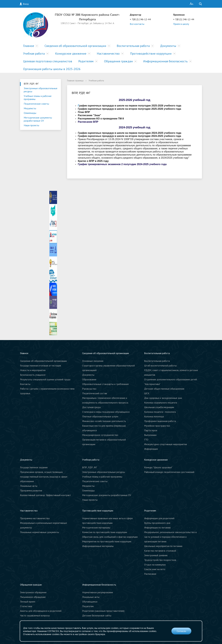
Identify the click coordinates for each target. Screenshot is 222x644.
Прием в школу (181, 24)
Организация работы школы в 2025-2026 (52, 69)
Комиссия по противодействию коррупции (105, 532)
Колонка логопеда (154, 416)
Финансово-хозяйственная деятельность (104, 421)
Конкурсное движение (71, 54)
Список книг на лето (155, 569)
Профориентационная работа (160, 421)
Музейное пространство (157, 426)
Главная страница (75, 81)
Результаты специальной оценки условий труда (45, 379)
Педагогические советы (36, 104)
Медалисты (30, 108)
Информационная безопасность (165, 61)
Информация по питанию (157, 528)
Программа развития (31, 490)
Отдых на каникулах (155, 565)
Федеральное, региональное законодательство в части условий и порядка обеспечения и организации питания (170, 537)
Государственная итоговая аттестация (40, 366)
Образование (89, 379)
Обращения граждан (118, 61)
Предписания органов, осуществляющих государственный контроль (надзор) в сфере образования (44, 477)
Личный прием (28, 602)
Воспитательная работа (133, 46)
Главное (29, 46)
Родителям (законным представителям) (103, 611)
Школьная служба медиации (159, 407)
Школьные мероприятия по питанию (163, 546)
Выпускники (150, 435)
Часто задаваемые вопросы (35, 615)
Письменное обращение (33, 597)
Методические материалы (96, 528)
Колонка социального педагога (161, 403)
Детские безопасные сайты (97, 615)
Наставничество (108, 54)
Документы (168, 46)
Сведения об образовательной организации (75, 46)
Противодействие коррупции (151, 54)
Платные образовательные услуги (100, 416)
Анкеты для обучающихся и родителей (41, 611)
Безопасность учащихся (33, 375)
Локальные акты (29, 486)
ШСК (147, 393)
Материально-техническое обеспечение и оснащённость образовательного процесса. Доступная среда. (105, 403)
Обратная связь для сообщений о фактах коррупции (110, 537)
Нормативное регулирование (98, 592)
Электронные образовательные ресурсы (41, 90)
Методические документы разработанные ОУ (38, 119)
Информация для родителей (159, 518)
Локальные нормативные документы (40, 532)
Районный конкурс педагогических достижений (169, 472)
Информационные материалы (98, 546)
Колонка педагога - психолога (160, 412)
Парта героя (151, 430)
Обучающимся (90, 602)
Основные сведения (93, 361)
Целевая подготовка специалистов (48, 61)
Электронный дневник (156, 555)
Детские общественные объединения (164, 389)
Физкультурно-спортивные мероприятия (165, 444)
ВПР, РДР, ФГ (31, 84)
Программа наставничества (35, 518)
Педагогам (88, 606)
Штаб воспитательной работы (160, 366)
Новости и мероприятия (33, 370)
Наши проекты (31, 125)
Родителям (86, 61)
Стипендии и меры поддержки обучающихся (106, 412)
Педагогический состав (95, 393)
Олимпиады (30, 113)
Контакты (25, 384)
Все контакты (137, 24)
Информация (151, 449)
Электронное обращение (33, 592)
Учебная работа (34, 54)
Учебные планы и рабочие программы (38, 98)
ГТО (146, 440)
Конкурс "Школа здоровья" (158, 467)
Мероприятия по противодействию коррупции (107, 541)
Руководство (89, 389)
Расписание (150, 574)
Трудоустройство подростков (160, 560)
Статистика (26, 606)
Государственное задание (34, 467)
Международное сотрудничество (100, 435)
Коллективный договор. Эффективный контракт (45, 495)
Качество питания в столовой (160, 551)
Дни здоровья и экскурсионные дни (163, 398)
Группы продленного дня (157, 523)
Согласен (181, 631)
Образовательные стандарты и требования (105, 384)
